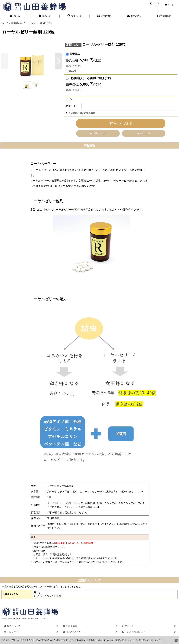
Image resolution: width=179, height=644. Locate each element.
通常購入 (75, 54)
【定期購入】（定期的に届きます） (91, 78)
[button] (164, 16)
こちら (161, 640)
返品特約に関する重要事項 (81, 113)
